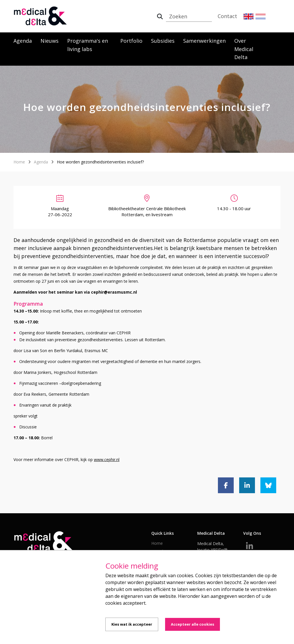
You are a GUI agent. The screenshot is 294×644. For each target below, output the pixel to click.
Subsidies (163, 41)
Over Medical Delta (244, 49)
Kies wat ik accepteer (132, 624)
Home (19, 162)
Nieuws (50, 41)
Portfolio (131, 41)
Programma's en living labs (88, 45)
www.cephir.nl (107, 459)
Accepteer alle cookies (193, 624)
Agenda (23, 41)
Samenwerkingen (204, 41)
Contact (227, 16)
